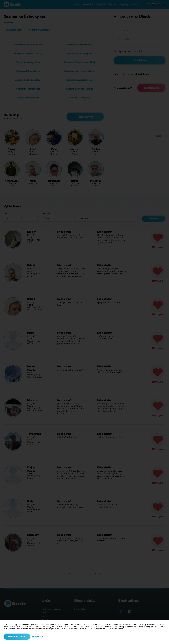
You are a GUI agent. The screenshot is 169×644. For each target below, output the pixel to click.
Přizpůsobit (38, 637)
